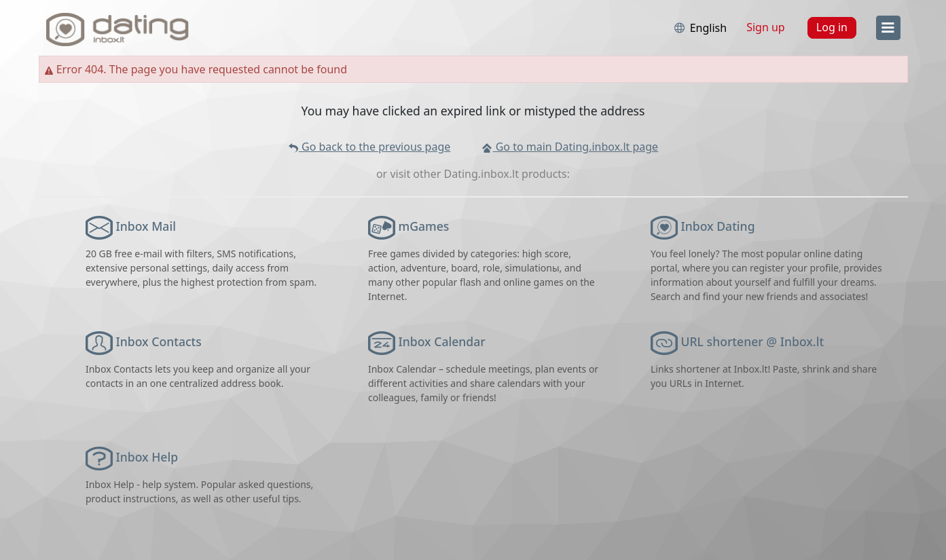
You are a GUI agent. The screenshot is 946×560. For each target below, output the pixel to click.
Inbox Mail (146, 226)
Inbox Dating (718, 226)
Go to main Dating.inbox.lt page (570, 147)
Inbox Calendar (442, 341)
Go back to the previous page (369, 147)
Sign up (766, 27)
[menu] (888, 28)
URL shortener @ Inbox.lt (753, 341)
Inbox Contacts (159, 341)
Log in (832, 27)
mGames (424, 226)
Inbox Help (147, 457)
